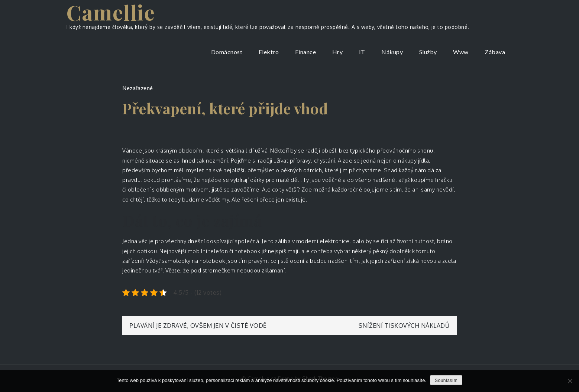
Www (461, 52)
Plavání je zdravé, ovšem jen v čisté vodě (198, 326)
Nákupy (392, 52)
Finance (306, 52)
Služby (428, 52)
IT (362, 52)
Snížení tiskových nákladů (404, 326)
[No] (570, 381)
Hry (338, 52)
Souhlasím (446, 380)
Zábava (495, 52)
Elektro (269, 52)
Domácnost (227, 52)
